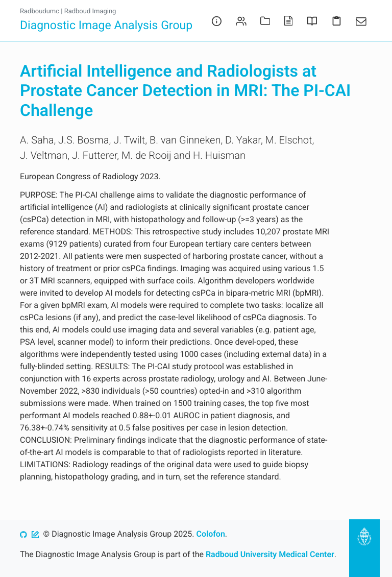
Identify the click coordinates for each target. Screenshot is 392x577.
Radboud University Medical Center (270, 554)
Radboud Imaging (90, 11)
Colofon (210, 534)
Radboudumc (40, 11)
